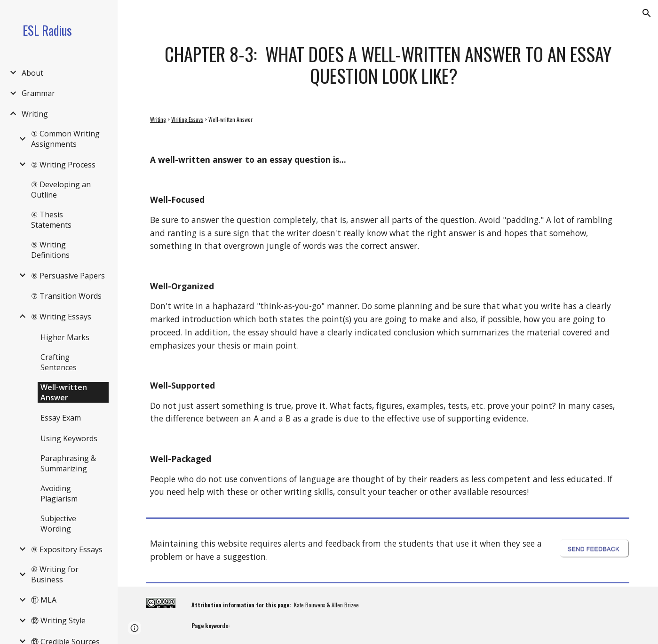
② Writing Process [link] (63, 165)
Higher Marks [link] (65, 337)
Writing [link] (35, 114)
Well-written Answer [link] (64, 392)
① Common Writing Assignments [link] (65, 139)
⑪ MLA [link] (44, 600)
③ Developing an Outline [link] (61, 190)
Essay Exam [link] (61, 418)
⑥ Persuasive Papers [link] (68, 276)
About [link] (32, 73)
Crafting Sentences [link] (59, 362)
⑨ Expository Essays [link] (67, 549)
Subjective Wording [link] (58, 524)
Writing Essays (187, 119)
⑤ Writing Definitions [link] (50, 250)
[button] (647, 13)
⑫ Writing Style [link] (58, 620)
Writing (158, 119)
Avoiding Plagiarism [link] (59, 493)
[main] (388, 65)
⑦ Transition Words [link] (66, 296)
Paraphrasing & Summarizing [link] (68, 463)
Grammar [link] (38, 93)
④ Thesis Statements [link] (51, 220)
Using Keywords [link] (69, 438)
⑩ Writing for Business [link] (55, 574)
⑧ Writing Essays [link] (61, 317)
